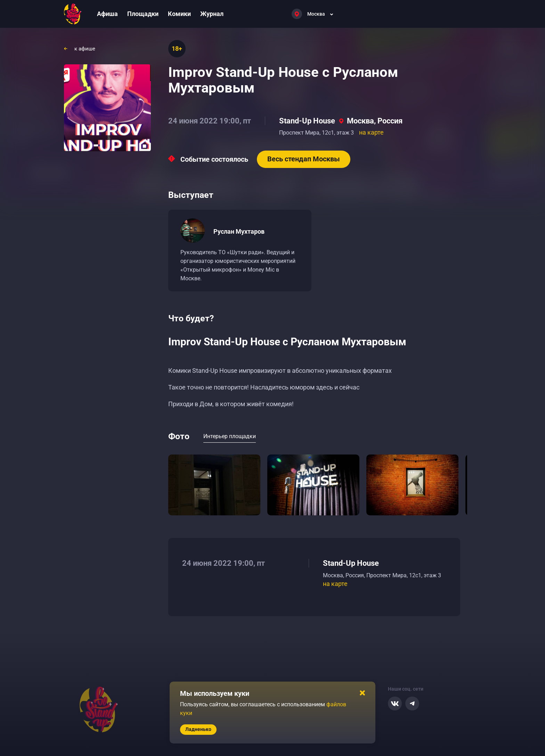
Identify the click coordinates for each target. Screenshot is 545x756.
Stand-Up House (307, 121)
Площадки (143, 14)
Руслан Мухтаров (239, 231)
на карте (371, 132)
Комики (179, 14)
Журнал (212, 14)
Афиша (107, 14)
